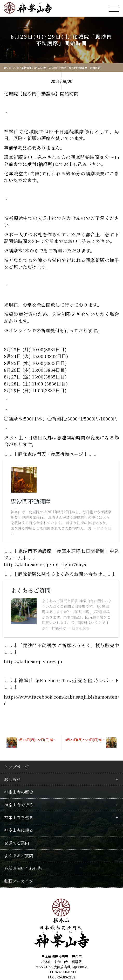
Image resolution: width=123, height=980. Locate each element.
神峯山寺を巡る (19, 812)
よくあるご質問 (19, 850)
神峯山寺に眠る (19, 825)
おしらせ (14, 68)
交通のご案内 (17, 837)
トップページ (16, 761)
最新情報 (26, 68)
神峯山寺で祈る (19, 799)
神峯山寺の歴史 (19, 787)
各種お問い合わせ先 (23, 863)
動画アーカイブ (19, 876)
